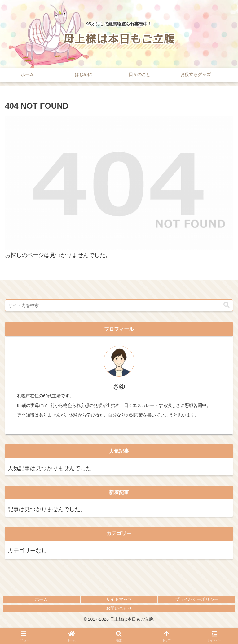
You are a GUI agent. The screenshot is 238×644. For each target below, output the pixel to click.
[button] (227, 305)
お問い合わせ (119, 608)
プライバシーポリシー (197, 599)
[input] (119, 305)
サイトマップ (119, 599)
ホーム (41, 599)
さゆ (119, 386)
